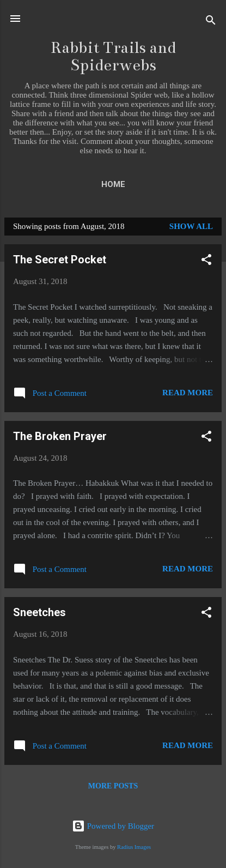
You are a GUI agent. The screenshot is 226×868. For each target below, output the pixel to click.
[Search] (211, 22)
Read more (188, 393)
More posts (113, 786)
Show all (191, 226)
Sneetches (39, 612)
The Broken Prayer (60, 436)
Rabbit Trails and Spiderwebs (113, 56)
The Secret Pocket (60, 260)
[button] (206, 261)
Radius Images (134, 847)
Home (113, 184)
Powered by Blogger (113, 826)
